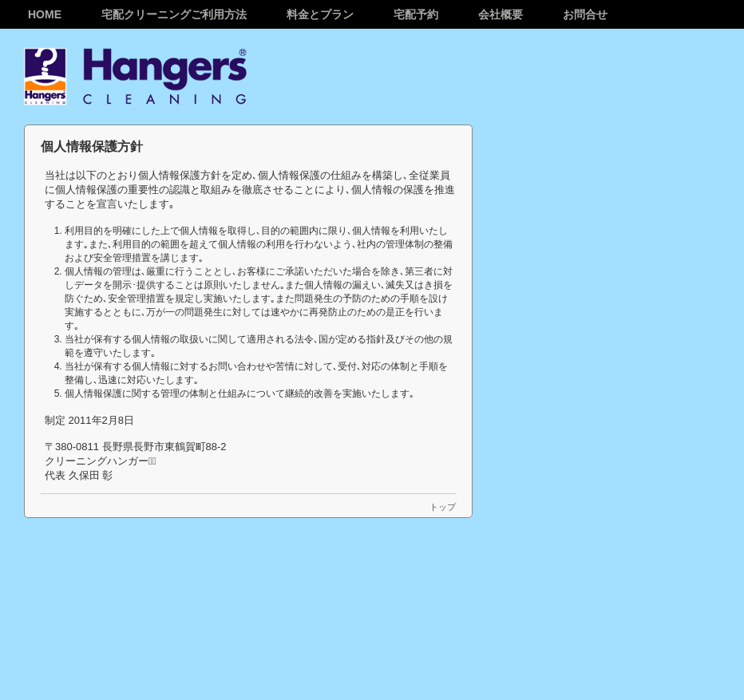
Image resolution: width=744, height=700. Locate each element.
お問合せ (585, 14)
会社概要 (501, 14)
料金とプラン (320, 14)
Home (45, 14)
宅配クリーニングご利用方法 (174, 14)
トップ (443, 507)
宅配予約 (416, 14)
